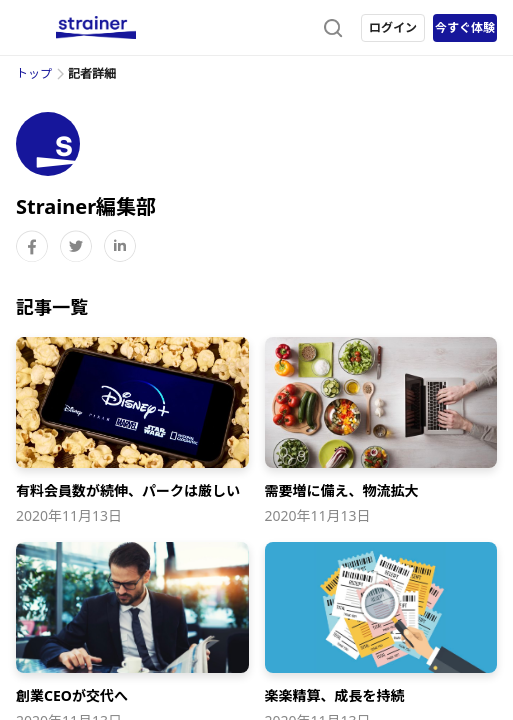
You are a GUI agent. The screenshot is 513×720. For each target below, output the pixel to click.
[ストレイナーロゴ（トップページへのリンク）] (96, 28)
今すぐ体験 (465, 27)
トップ (34, 73)
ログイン (393, 27)
